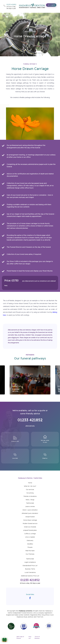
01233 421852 (30, 580)
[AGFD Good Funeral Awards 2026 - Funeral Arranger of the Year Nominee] (5, 640)
